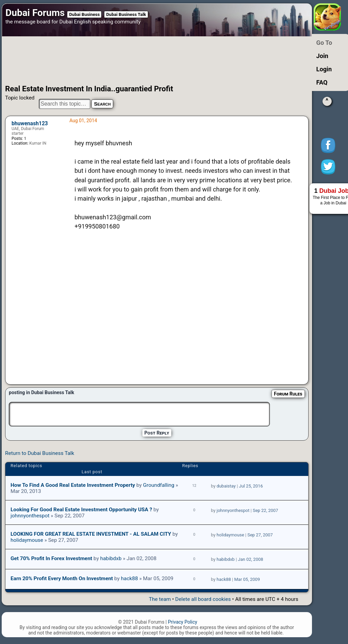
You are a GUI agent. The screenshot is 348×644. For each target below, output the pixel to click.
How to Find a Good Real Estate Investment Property (73, 485)
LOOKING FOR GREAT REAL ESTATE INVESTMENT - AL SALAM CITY (91, 534)
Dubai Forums (35, 13)
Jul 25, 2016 (251, 486)
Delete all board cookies (203, 599)
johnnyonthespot (30, 516)
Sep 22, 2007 (266, 510)
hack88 (129, 578)
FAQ (322, 82)
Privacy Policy (182, 622)
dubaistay (226, 486)
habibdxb (111, 558)
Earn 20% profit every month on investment (62, 578)
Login (324, 69)
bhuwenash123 (30, 124)
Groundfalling (159, 485)
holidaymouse (27, 540)
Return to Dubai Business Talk (40, 453)
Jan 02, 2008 (250, 559)
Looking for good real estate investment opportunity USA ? (81, 510)
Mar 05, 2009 (247, 579)
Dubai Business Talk (126, 14)
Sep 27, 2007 (260, 535)
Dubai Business (84, 14)
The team (160, 599)
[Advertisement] (147, 60)
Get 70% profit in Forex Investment (51, 558)
